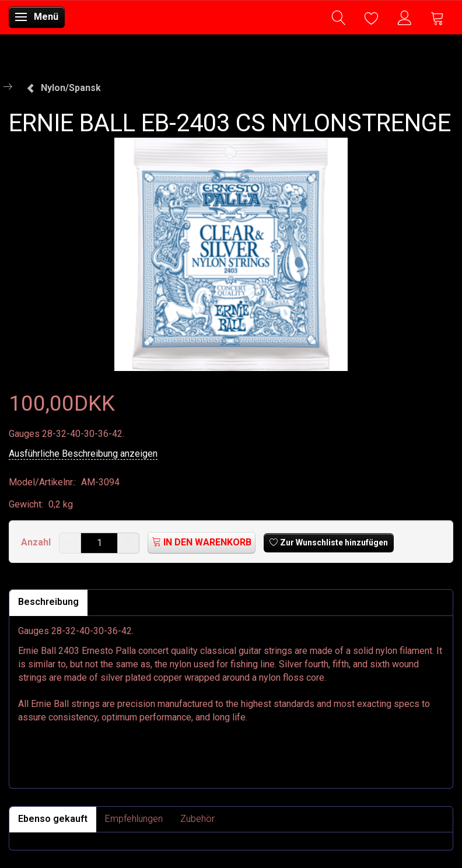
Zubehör (197, 819)
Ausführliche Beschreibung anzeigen (83, 454)
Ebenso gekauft (53, 819)
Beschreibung (48, 602)
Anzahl (37, 542)
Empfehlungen (134, 819)
